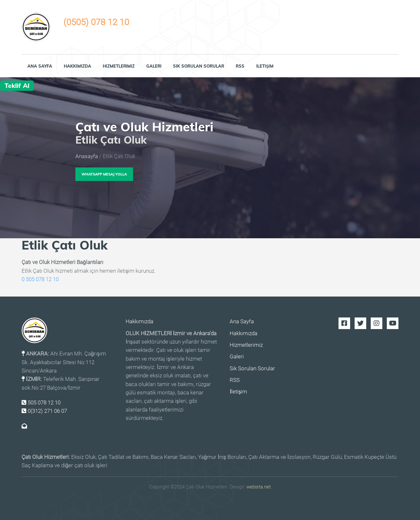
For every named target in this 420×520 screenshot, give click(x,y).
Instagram (377, 323)
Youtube (393, 323)
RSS (240, 66)
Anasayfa (87, 156)
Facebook (344, 323)
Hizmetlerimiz (119, 66)
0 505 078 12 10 (40, 279)
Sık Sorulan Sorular (199, 66)
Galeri (154, 66)
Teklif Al (17, 85)
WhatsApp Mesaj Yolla (104, 174)
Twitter (360, 323)
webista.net (259, 487)
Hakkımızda (77, 66)
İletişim (265, 66)
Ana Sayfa (40, 66)
